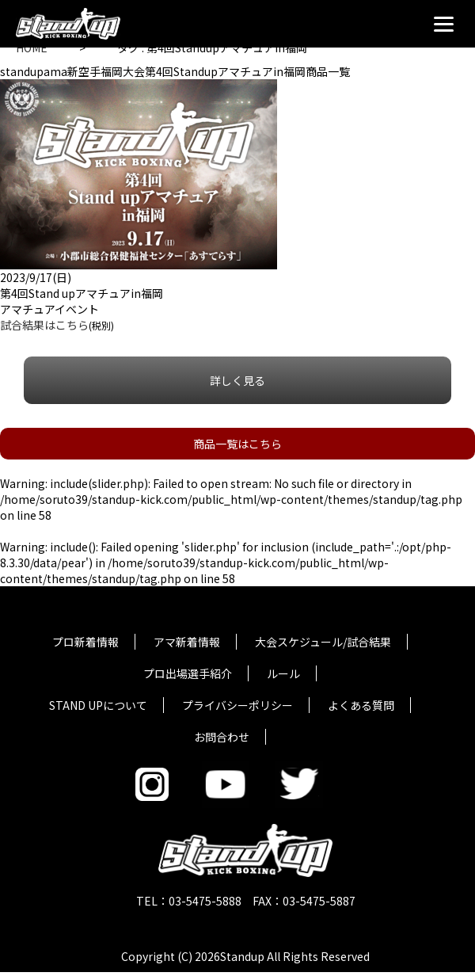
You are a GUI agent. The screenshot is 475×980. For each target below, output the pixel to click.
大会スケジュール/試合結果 (323, 642)
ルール (283, 673)
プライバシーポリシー (237, 705)
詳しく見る (237, 380)
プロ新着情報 (85, 642)
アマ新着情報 (187, 642)
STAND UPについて (98, 705)
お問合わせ (222, 737)
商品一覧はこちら (237, 444)
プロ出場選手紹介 (188, 673)
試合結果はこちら (44, 325)
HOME (32, 48)
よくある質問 (361, 705)
